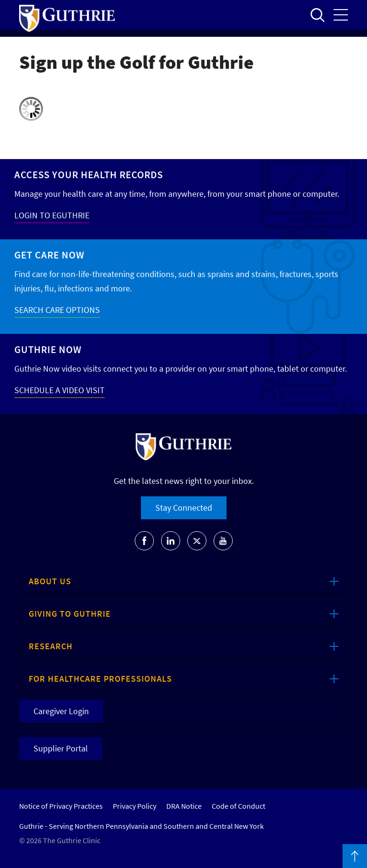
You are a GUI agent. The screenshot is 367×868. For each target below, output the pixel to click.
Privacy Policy (135, 806)
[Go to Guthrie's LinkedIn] (171, 541)
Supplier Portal (61, 748)
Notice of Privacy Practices (61, 806)
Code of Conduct (238, 806)
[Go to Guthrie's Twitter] (197, 541)
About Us (50, 581)
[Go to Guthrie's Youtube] (223, 541)
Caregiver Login (61, 711)
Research (51, 646)
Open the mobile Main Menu (341, 15)
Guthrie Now (48, 349)
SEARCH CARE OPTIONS (57, 310)
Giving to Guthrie (70, 614)
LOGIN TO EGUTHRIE (52, 215)
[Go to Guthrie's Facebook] (144, 541)
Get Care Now (49, 255)
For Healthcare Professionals (100, 679)
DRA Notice (184, 806)
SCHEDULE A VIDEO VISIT (59, 390)
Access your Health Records (89, 175)
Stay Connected (184, 508)
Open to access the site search (317, 15)
